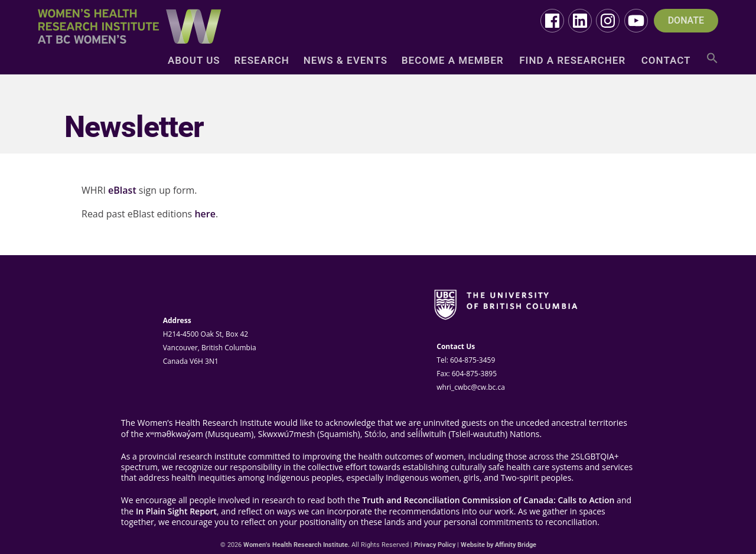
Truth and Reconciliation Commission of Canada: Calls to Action (488, 500)
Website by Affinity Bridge (498, 545)
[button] (712, 62)
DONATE (686, 21)
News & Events (346, 61)
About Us (194, 61)
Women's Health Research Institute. (296, 545)
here (205, 214)
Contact (666, 61)
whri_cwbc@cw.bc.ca (471, 387)
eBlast (122, 190)
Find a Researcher (572, 61)
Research (261, 61)
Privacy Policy (435, 545)
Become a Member (453, 61)
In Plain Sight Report (176, 511)
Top (728, 526)
